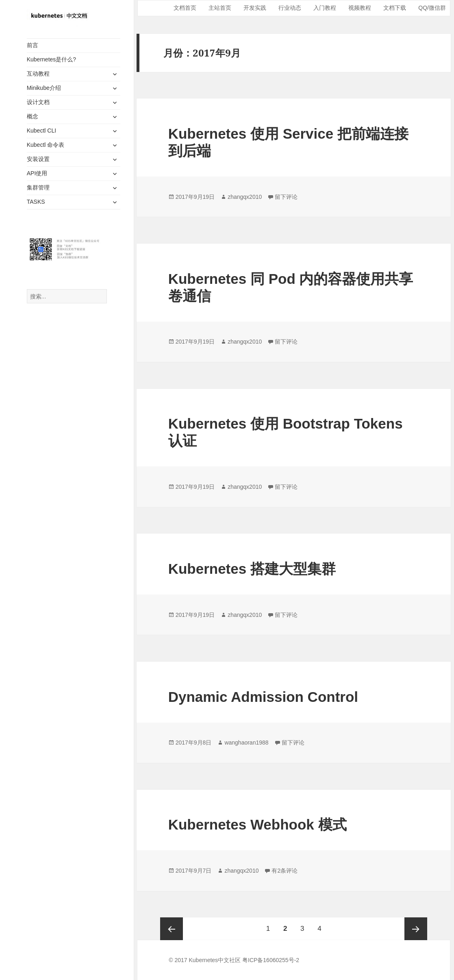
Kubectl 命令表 (46, 145)
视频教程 (360, 8)
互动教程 (38, 74)
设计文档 (38, 102)
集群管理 (38, 187)
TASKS (36, 202)
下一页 (416, 929)
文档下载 (395, 8)
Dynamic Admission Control (263, 697)
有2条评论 (285, 871)
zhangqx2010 (245, 197)
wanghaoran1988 (246, 743)
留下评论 (286, 197)
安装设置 (38, 159)
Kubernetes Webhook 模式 (257, 824)
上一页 (172, 929)
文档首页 (185, 8)
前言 (33, 45)
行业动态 (290, 8)
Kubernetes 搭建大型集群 (252, 569)
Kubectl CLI (41, 131)
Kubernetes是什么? (51, 59)
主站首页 (220, 8)
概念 (33, 116)
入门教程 (325, 8)
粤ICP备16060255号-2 (271, 960)
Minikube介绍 (44, 88)
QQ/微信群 (432, 8)
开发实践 (255, 8)
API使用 (37, 173)
